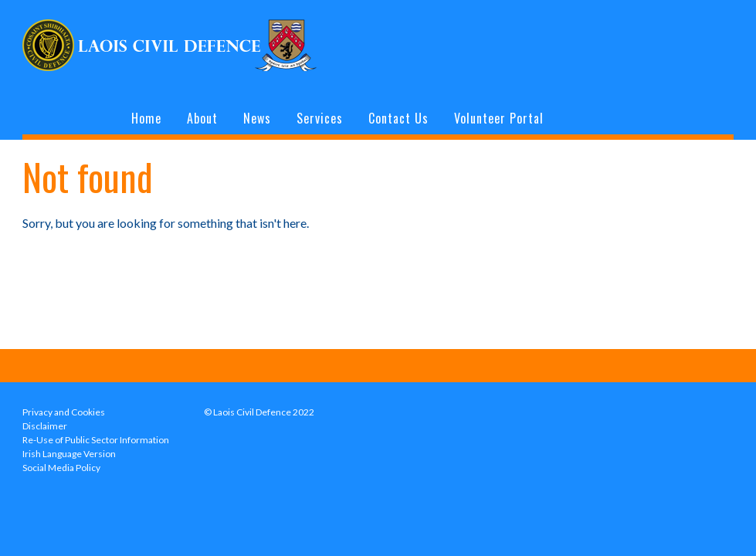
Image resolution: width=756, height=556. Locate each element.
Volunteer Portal (499, 118)
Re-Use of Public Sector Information (96, 440)
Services (320, 118)
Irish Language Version (69, 454)
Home (146, 118)
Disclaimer (45, 426)
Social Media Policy (61, 468)
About (202, 118)
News (257, 118)
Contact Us (398, 118)
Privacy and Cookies (64, 412)
